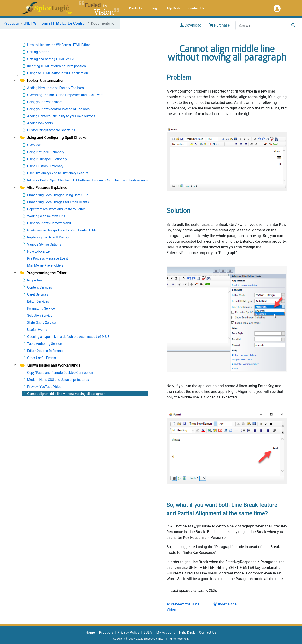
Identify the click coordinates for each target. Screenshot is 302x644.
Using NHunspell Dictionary (45, 159)
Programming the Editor (43, 273)
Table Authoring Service (42, 344)
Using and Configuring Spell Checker (54, 138)
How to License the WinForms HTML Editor (56, 45)
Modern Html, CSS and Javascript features (56, 380)
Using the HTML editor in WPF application (55, 73)
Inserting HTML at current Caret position (54, 66)
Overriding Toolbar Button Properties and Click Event (63, 95)
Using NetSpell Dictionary (43, 152)
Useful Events (35, 330)
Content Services (37, 287)
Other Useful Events (39, 358)
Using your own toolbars (43, 102)
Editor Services (36, 301)
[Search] (262, 25)
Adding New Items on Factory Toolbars (53, 88)
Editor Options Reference (43, 351)
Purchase (219, 25)
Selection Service (38, 316)
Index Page (225, 604)
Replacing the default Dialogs (46, 237)
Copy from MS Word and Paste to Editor (54, 209)
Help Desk (173, 9)
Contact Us (196, 9)
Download (191, 25)
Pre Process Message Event (45, 258)
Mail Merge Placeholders (43, 265)
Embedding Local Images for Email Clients (56, 202)
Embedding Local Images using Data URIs (55, 195)
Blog (154, 9)
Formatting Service (39, 308)
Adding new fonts (38, 123)
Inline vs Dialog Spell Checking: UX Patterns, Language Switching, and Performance (86, 180)
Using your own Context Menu (47, 223)
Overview (32, 145)
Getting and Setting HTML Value (48, 59)
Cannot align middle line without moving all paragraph (64, 394)
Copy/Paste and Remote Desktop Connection (58, 373)
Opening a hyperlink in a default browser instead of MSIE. (67, 337)
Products (135, 9)
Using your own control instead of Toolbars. (57, 109)
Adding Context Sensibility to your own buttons (59, 116)
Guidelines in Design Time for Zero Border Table (60, 230)
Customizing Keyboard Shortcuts (49, 130)
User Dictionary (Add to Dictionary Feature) (56, 173)
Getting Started (36, 52)
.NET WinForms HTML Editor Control (55, 23)
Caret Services (36, 294)
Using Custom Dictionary (43, 166)
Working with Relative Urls (44, 216)
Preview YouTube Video (42, 387)
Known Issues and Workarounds (50, 365)
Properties (32, 280)
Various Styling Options (42, 244)
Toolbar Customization (42, 80)
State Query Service (39, 323)
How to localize (36, 251)
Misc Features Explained (44, 188)
